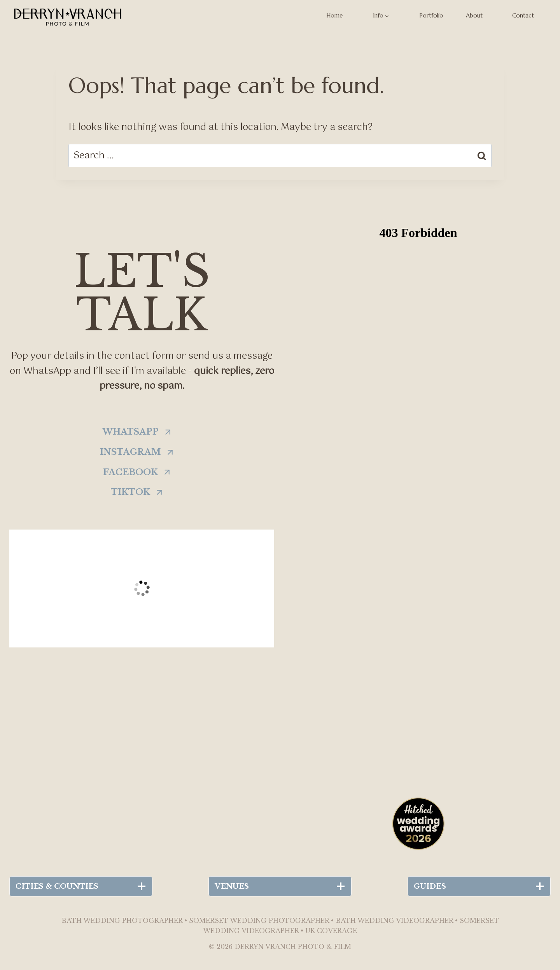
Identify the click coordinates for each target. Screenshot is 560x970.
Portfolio (431, 15)
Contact (523, 15)
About (474, 15)
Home (334, 15)
